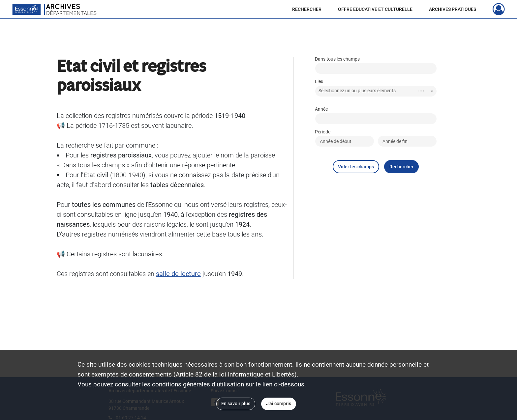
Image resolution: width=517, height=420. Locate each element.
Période (323, 132)
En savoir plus (236, 404)
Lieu (319, 82)
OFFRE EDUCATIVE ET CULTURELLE (375, 9)
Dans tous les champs (337, 59)
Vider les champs (356, 167)
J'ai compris (279, 404)
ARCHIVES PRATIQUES (453, 9)
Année (321, 109)
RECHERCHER (307, 9)
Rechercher (401, 167)
